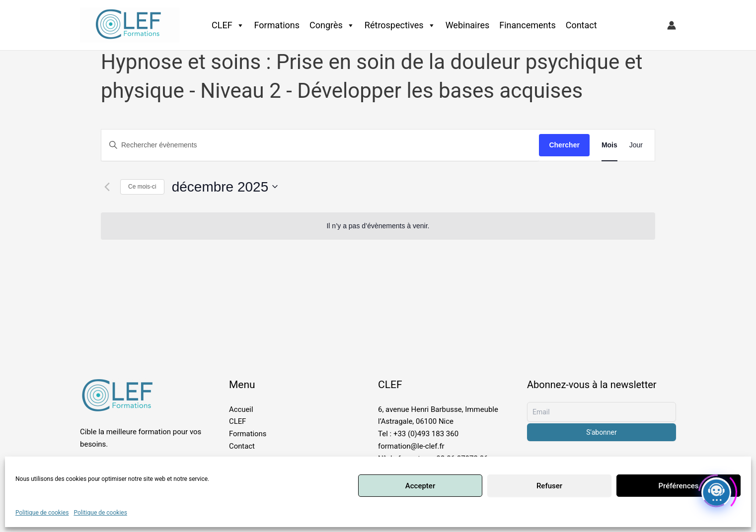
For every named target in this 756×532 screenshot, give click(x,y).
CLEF (228, 25)
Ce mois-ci (142, 187)
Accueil (241, 409)
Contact (581, 25)
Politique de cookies (42, 513)
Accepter (420, 486)
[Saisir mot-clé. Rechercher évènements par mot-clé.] (320, 145)
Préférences (678, 486)
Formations (277, 25)
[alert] (378, 226)
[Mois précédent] (107, 187)
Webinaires (468, 25)
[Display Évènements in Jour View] (636, 145)
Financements (527, 25)
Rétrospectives (400, 25)
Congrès (332, 25)
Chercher (564, 145)
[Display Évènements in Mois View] (609, 145)
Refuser (549, 486)
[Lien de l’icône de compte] (672, 25)
